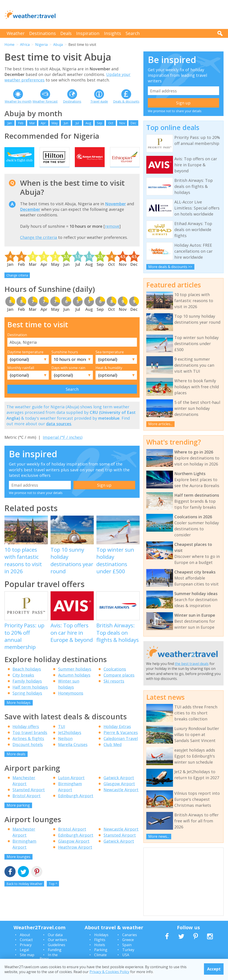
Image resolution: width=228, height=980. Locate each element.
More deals (16, 763)
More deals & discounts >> (170, 267)
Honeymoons (71, 702)
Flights (100, 940)
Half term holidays (30, 696)
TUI (62, 735)
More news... (159, 836)
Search (133, 33)
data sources (59, 433)
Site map (27, 955)
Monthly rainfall (21, 377)
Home (9, 45)
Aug (88, 123)
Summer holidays (75, 678)
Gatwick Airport (119, 787)
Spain (127, 945)
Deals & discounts (126, 101)
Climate (100, 955)
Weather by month (18, 101)
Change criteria (17, 284)
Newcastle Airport (121, 799)
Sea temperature (110, 361)
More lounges (18, 866)
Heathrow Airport (75, 856)
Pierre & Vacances (121, 741)
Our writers (57, 940)
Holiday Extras (117, 735)
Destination (17, 344)
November (115, 213)
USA (126, 955)
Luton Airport (71, 787)
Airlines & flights (28, 747)
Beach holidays (27, 678)
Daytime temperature (25, 361)
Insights (113, 33)
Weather (16, 33)
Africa (25, 45)
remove (112, 235)
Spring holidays (27, 702)
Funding (55, 950)
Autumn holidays (74, 684)
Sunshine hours (65, 361)
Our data (55, 935)
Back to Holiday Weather (24, 893)
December (30, 218)
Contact (26, 940)
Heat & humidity (109, 377)
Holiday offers (26, 735)
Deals (66, 33)
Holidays (101, 935)
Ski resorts (114, 690)
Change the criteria (39, 246)
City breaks (23, 684)
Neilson (65, 747)
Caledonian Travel (121, 747)
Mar (32, 123)
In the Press (49, 957)
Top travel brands (30, 741)
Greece (128, 940)
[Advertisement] (142, 14)
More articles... (160, 424)
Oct (111, 123)
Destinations (43, 33)
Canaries (130, 935)
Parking (101, 950)
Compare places (119, 684)
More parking (18, 814)
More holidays (19, 712)
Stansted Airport (29, 799)
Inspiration (88, 33)
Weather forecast (45, 101)
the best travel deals (192, 664)
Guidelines (57, 945)
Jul (77, 123)
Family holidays (27, 690)
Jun (66, 123)
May (55, 123)
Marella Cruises (73, 753)
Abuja (58, 45)
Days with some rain (68, 377)
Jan (10, 123)
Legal (24, 950)
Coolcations (115, 678)
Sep (100, 123)
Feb (21, 123)
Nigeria (41, 45)
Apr (43, 123)
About (25, 935)
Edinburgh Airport (76, 805)
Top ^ (53, 893)
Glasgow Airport (119, 793)
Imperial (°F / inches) (63, 446)
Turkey (128, 950)
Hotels (100, 945)
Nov (122, 123)
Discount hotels (28, 753)
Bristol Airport (26, 805)
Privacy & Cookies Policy (109, 972)
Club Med (113, 753)
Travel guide (99, 101)
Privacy (26, 945)
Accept (214, 969)
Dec (133, 123)
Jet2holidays (70, 741)
